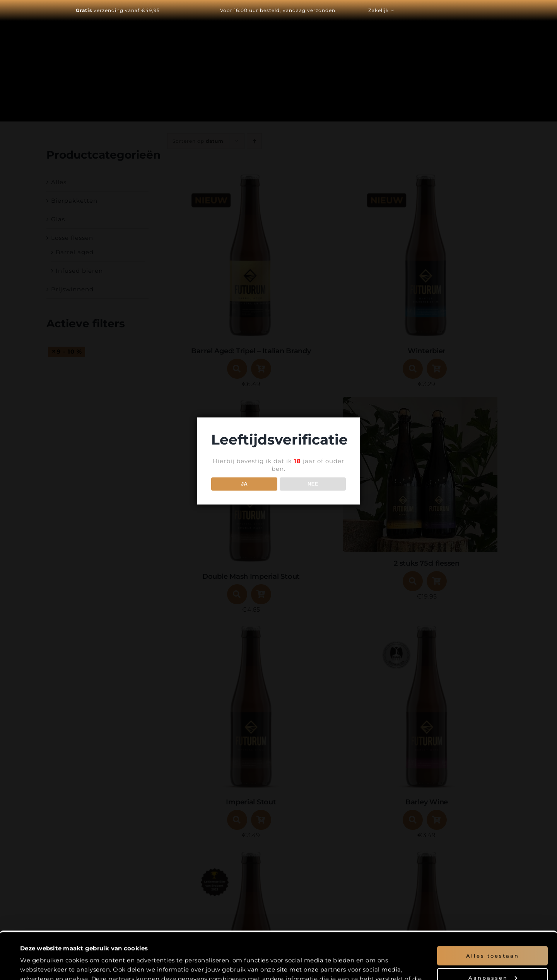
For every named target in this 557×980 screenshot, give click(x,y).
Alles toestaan (493, 911)
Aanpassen (493, 933)
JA (244, 484)
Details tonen (40, 965)
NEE (313, 484)
